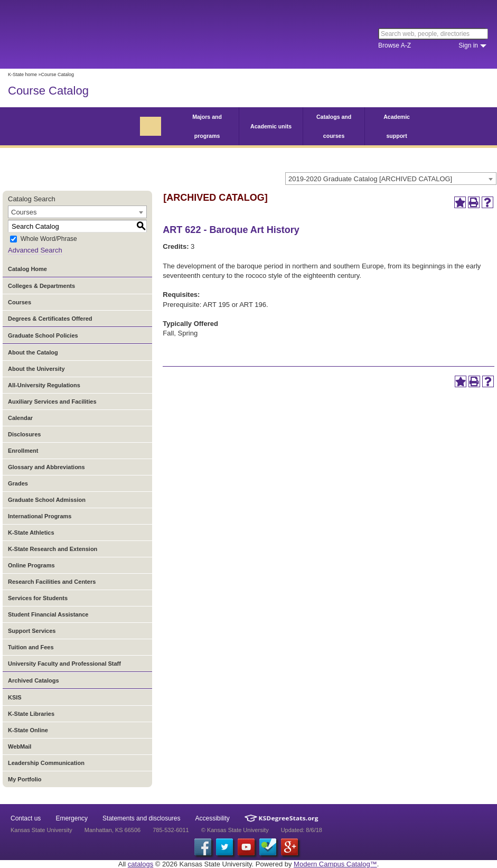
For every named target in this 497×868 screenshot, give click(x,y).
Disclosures (24, 434)
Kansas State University (96, 34)
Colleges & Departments (41, 286)
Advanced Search (35, 250)
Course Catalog (48, 91)
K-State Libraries (31, 714)
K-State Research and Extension (53, 549)
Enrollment (23, 451)
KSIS (15, 697)
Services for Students (38, 598)
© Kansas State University (235, 830)
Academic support (397, 126)
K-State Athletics (31, 533)
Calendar (20, 418)
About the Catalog (33, 352)
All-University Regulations (44, 385)
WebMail (20, 746)
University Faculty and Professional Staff (64, 664)
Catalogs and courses (334, 126)
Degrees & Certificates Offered (50, 319)
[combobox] (391, 179)
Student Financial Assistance (48, 614)
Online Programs (31, 565)
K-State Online (28, 730)
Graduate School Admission (47, 500)
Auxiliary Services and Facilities (52, 402)
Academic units (271, 126)
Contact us (26, 818)
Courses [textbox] (24, 212)
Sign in (468, 45)
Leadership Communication (46, 763)
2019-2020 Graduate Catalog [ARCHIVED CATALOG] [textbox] (370, 179)
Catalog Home (27, 269)
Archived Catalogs (34, 680)
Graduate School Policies (43, 335)
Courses (20, 302)
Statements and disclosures (141, 818)
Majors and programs (207, 126)
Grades (18, 483)
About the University (36, 369)
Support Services (32, 631)
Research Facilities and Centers (52, 582)
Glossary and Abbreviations (46, 467)
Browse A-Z (395, 45)
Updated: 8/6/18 (302, 830)
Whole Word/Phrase (49, 239)
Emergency (72, 818)
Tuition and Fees (31, 647)
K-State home (22, 74)
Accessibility (213, 818)
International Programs (40, 516)
